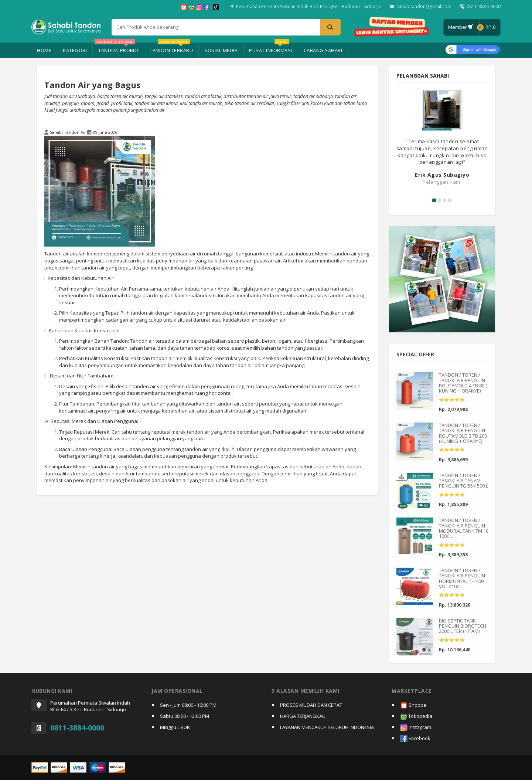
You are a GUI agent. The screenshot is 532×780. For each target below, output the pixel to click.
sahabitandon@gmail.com (424, 6)
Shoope (413, 706)
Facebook (415, 739)
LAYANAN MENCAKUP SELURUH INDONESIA (327, 727)
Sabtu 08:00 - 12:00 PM (185, 716)
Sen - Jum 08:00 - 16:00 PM (188, 705)
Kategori (75, 50)
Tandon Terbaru (171, 48)
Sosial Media (221, 50)
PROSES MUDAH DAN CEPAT (311, 705)
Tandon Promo (116, 48)
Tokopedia (416, 717)
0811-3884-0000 (484, 6)
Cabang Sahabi (323, 50)
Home (44, 50)
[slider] (452, 403)
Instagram (416, 728)
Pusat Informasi (271, 48)
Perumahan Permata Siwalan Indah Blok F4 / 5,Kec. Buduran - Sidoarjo (309, 6)
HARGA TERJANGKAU (303, 716)
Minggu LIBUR (175, 727)
